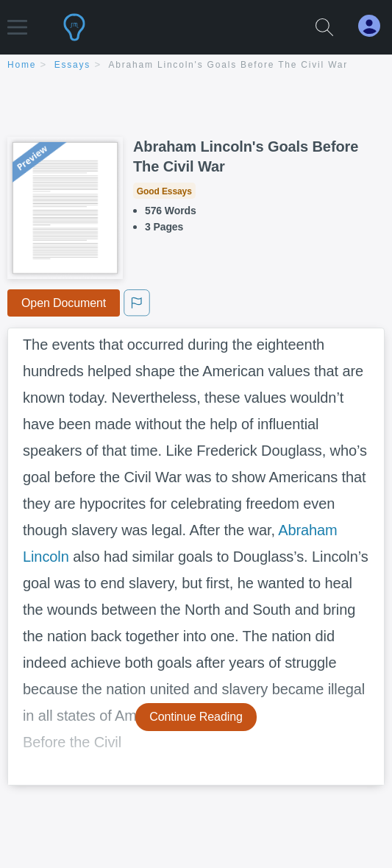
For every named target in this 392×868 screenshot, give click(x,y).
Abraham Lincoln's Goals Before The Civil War (229, 65)
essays (72, 65)
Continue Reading (196, 717)
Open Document (64, 303)
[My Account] (375, 26)
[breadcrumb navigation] (196, 66)
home (22, 65)
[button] (17, 20)
